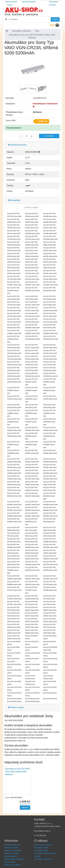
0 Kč (52, 25)
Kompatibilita (14, 200)
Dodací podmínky (11, 2)
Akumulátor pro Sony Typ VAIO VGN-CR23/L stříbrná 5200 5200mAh (17, 772)
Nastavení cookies (12, 853)
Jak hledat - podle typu (43, 859)
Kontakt (10, 5)
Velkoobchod (54, 2)
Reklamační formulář (12, 850)
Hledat (55, 19)
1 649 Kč (42, 121)
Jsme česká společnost (43, 845)
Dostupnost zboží (41, 848)
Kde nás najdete (11, 856)
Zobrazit (25, 808)
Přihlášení (52, 5)
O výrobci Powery (41, 850)
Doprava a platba (16, 707)
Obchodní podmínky (29, 2)
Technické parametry (17, 145)
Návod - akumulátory (12, 865)
